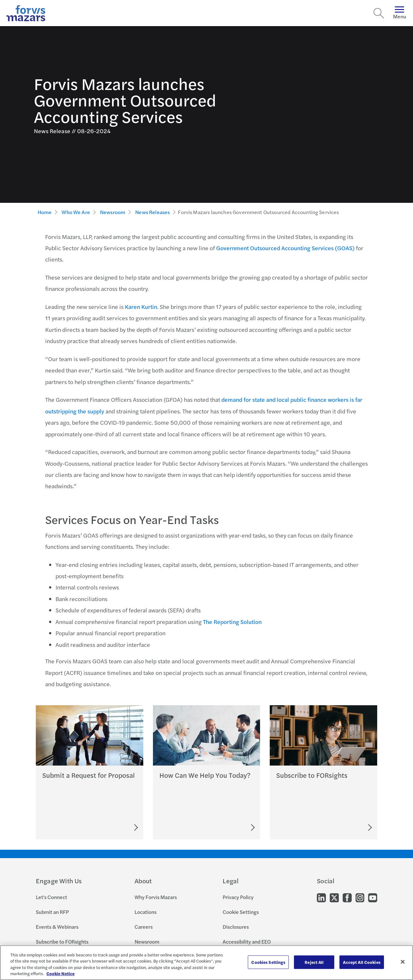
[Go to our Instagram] (360, 897)
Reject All (314, 962)
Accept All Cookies (362, 962)
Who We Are (76, 212)
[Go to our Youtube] (373, 897)
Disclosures (236, 927)
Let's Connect (51, 897)
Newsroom (113, 212)
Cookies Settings (268, 962)
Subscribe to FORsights (62, 941)
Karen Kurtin (141, 307)
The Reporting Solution (232, 622)
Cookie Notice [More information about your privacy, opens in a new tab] (60, 973)
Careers (144, 927)
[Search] (379, 13)
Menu (400, 13)
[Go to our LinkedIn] (321, 897)
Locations (146, 912)
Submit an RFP (52, 912)
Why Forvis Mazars (156, 897)
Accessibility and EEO (247, 941)
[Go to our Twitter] (334, 897)
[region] (206, 963)
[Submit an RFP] (107, 827)
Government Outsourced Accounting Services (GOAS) (285, 248)
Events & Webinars (57, 927)
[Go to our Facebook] (347, 897)
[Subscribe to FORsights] (346, 827)
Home (45, 212)
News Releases (152, 212)
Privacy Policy (238, 897)
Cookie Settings (241, 912)
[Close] (403, 962)
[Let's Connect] (224, 827)
